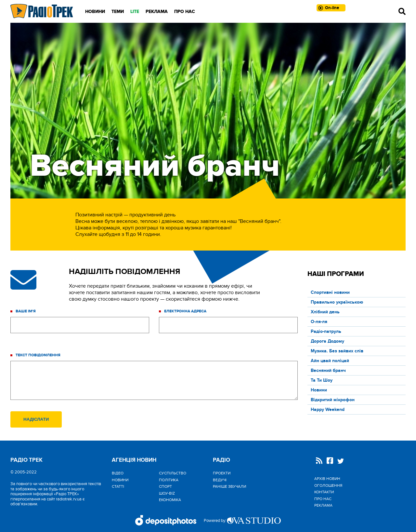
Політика (169, 480)
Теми (118, 12)
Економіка (170, 500)
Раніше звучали (229, 486)
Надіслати (36, 419)
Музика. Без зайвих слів (337, 351)
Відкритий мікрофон (333, 400)
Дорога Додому (327, 341)
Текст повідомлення (38, 355)
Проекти (222, 473)
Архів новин (327, 479)
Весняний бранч (328, 370)
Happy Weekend (328, 409)
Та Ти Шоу (322, 380)
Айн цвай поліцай (330, 361)
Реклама (157, 12)
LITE (135, 12)
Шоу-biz (167, 493)
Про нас (185, 12)
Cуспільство (173, 473)
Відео (118, 473)
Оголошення (328, 485)
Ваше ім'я (26, 311)
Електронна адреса (185, 311)
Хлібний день (325, 312)
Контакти (324, 492)
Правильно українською (337, 302)
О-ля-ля (319, 322)
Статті (118, 486)
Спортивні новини (330, 292)
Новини (95, 12)
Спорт (165, 486)
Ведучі (220, 480)
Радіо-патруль (326, 331)
